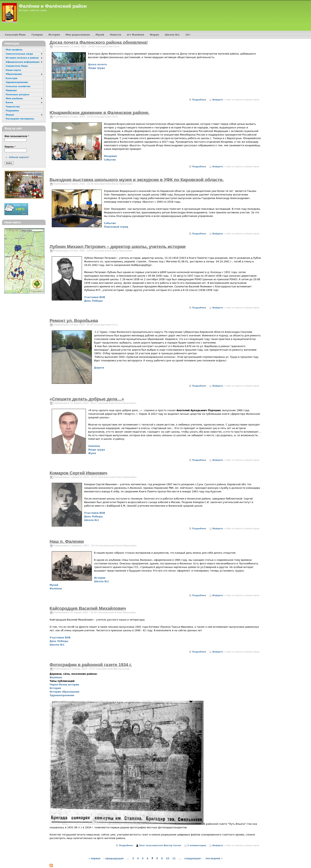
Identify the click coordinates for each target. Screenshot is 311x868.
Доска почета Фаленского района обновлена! (99, 42)
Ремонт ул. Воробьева (74, 321)
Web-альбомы (14, 99)
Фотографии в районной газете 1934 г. (91, 665)
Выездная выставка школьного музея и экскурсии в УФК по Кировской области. (137, 180)
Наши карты (13, 70)
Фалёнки (56, 589)
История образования (64, 692)
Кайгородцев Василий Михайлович (88, 608)
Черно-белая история (64, 685)
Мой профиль (14, 50)
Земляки (94, 446)
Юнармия (110, 156)
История (100, 578)
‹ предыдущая (114, 858)
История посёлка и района (22, 58)
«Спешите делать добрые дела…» (87, 399)
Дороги (99, 368)
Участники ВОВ (95, 297)
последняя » (214, 858)
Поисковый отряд (116, 227)
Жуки (92, 453)
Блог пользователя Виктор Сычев (160, 845)
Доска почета (97, 64)
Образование (14, 74)
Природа (11, 90)
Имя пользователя (17, 136)
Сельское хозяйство (18, 86)
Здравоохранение (62, 695)
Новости (116, 35)
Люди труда (96, 68)
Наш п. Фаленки (67, 541)
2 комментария (197, 845)
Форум (155, 35)
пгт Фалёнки (135, 35)
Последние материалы (20, 119)
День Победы (93, 301)
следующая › (193, 858)
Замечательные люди (19, 54)
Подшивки (12, 111)
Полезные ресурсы (18, 95)
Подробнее (199, 100)
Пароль (10, 147)
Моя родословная (78, 35)
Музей (54, 585)
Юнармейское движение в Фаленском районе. (99, 113)
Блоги (9, 102)
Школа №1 (92, 520)
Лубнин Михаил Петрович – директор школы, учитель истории (118, 247)
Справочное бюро (17, 66)
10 (167, 858)
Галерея (37, 35)
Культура (12, 78)
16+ (188, 35)
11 (174, 858)
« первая (94, 858)
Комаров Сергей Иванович (78, 473)
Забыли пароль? (19, 157)
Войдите (218, 100)
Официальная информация (23, 62)
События (110, 160)
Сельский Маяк (15, 35)
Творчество (13, 107)
